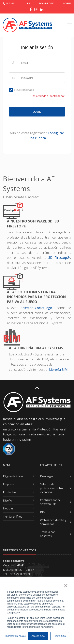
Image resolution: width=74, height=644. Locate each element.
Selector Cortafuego (37, 308)
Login (67, 3)
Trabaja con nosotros (48, 534)
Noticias (8, 508)
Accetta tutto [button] (38, 636)
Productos (10, 492)
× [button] (66, 585)
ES (29, 3)
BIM (43, 512)
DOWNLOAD (47, 3)
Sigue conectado (22, 90)
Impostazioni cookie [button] (15, 636)
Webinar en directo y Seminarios (53, 522)
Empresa (9, 484)
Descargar (47, 476)
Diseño (7, 500)
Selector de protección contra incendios (51, 488)
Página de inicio (13, 476)
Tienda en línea (13, 516)
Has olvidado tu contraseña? (48, 96)
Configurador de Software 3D (50, 502)
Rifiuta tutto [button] (60, 636)
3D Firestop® (59, 258)
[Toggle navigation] (69, 21)
